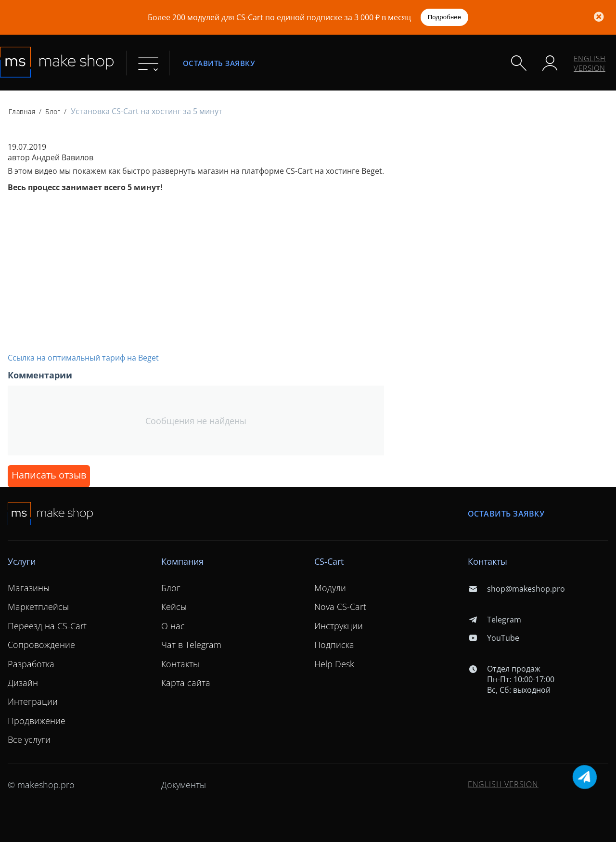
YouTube (494, 638)
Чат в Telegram (191, 645)
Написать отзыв (49, 475)
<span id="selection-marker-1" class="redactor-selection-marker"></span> (142, 271)
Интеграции (33, 701)
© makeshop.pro (41, 785)
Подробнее (445, 17)
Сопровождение (41, 645)
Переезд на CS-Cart (47, 626)
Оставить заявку (219, 63)
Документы (184, 785)
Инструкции (339, 626)
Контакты (180, 664)
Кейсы (174, 607)
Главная (22, 111)
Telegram (494, 620)
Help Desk (334, 664)
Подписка (334, 645)
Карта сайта (186, 683)
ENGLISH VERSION (590, 63)
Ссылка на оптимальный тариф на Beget (83, 358)
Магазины (29, 588)
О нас (173, 626)
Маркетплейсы (38, 607)
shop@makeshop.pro (516, 589)
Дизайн (23, 683)
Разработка (31, 664)
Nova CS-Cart (340, 607)
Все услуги (29, 739)
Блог (53, 111)
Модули (330, 588)
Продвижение (37, 721)
